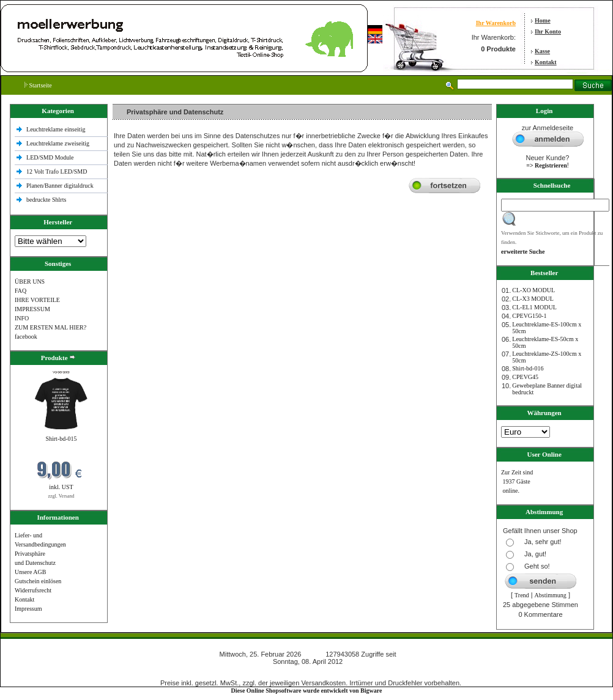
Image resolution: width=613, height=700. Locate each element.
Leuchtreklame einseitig (57, 129)
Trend (522, 595)
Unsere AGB (30, 572)
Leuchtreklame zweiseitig (59, 143)
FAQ (20, 291)
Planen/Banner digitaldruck (60, 186)
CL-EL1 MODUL (534, 307)
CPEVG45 (525, 377)
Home (543, 20)
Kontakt (546, 62)
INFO (22, 318)
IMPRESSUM (32, 309)
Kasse (542, 51)
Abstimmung (551, 595)
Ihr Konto (548, 31)
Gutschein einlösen (38, 581)
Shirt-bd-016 (528, 368)
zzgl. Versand (61, 496)
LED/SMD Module (50, 157)
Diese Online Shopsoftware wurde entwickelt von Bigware (307, 691)
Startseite (38, 85)
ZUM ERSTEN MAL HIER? (50, 327)
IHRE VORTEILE (37, 300)
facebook (26, 337)
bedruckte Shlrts (46, 200)
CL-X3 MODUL (533, 299)
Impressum (28, 609)
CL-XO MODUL (533, 290)
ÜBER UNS (30, 282)
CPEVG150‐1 (529, 316)
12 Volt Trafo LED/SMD (57, 171)
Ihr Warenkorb (496, 23)
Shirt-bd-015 (61, 439)
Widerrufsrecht (33, 590)
